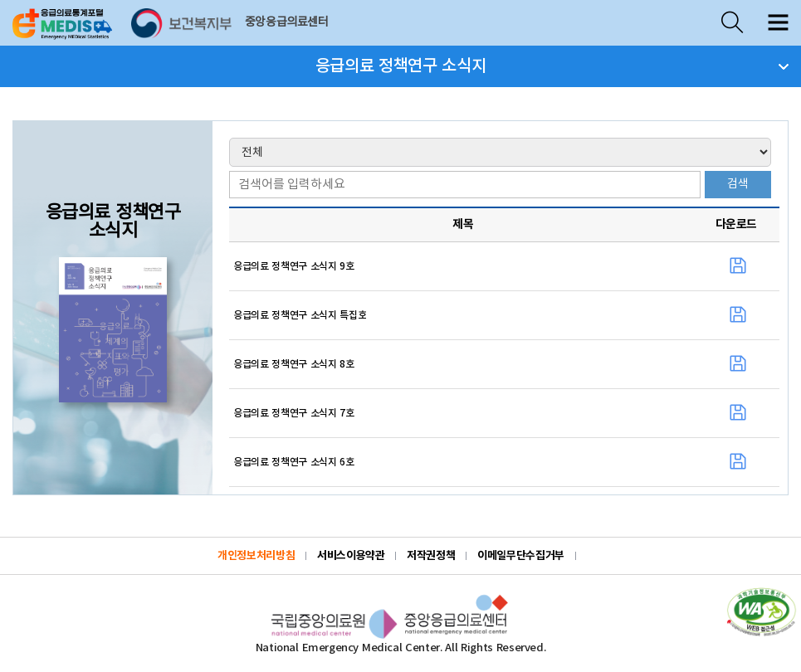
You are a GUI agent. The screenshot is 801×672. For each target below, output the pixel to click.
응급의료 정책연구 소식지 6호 (294, 462)
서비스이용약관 (351, 556)
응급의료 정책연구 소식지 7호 (294, 413)
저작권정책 (431, 556)
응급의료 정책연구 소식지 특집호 (300, 315)
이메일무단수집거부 (521, 556)
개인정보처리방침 (256, 556)
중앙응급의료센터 (287, 22)
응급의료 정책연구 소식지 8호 (294, 364)
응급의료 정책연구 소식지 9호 (294, 266)
